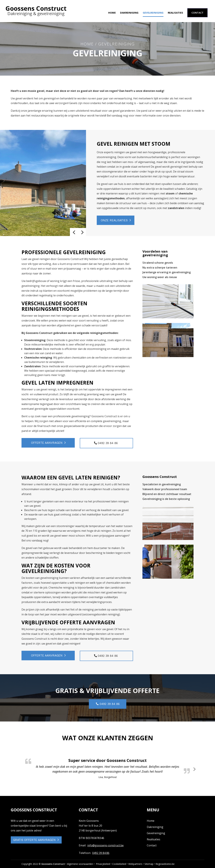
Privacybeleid (103, 864)
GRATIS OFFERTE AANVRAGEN (34, 840)
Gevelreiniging (153, 13)
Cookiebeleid (119, 864)
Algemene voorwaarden (80, 864)
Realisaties (175, 13)
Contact (152, 845)
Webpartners (135, 864)
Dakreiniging (129, 13)
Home (112, 13)
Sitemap (149, 864)
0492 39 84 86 (101, 853)
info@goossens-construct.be (105, 845)
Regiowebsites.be (165, 864)
